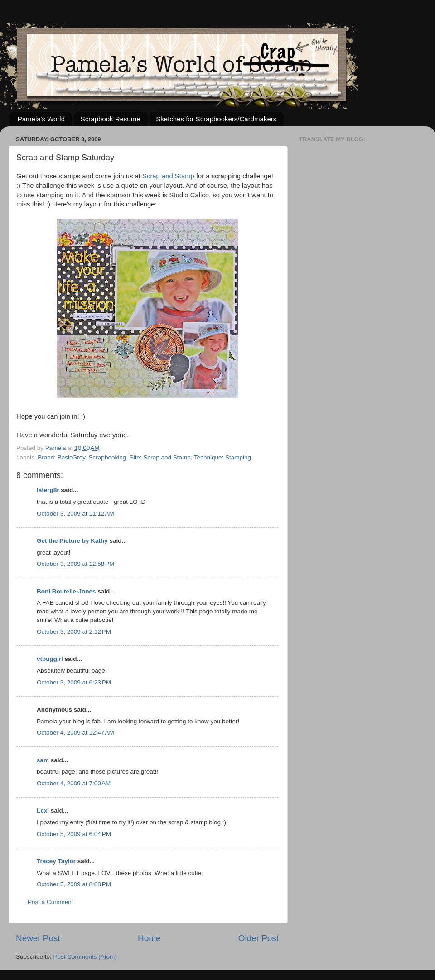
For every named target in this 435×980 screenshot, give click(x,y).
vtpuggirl (50, 659)
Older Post (259, 938)
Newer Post (38, 938)
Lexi (43, 810)
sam (43, 760)
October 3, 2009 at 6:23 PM (74, 682)
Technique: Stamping (222, 457)
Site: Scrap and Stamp (160, 457)
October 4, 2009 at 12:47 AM (75, 733)
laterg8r (48, 490)
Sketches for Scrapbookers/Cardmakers (216, 119)
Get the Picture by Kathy (72, 541)
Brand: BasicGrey (61, 457)
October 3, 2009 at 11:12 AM (75, 514)
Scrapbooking (108, 457)
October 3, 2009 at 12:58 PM (75, 564)
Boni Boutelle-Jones (66, 591)
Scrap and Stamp (168, 176)
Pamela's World (41, 119)
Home (149, 938)
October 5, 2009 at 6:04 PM (74, 834)
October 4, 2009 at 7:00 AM (74, 783)
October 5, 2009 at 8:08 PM (74, 884)
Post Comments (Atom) (85, 957)
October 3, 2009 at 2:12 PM (74, 632)
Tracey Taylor (56, 861)
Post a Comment (51, 902)
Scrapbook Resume (111, 119)
